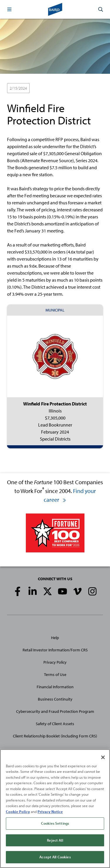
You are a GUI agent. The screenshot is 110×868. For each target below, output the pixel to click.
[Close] (103, 757)
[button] (9, 9)
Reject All (55, 840)
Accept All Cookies (55, 857)
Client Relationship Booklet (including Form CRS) (55, 736)
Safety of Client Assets (55, 724)
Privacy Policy (55, 662)
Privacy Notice (50, 811)
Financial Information (55, 687)
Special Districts (84, 88)
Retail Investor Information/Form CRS (55, 650)
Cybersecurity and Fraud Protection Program (55, 711)
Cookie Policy (18, 811)
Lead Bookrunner (49, 88)
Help (55, 638)
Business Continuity (55, 699)
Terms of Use (55, 674)
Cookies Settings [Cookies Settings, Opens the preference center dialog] (55, 823)
